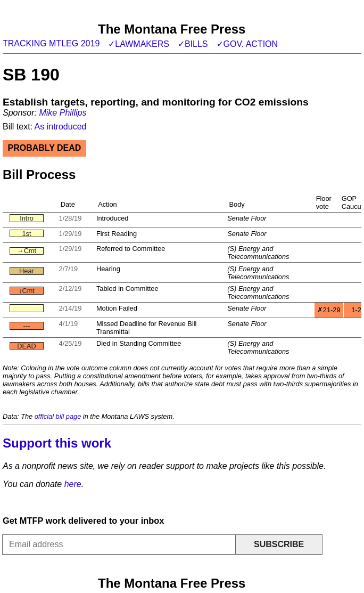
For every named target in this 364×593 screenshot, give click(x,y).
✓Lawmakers (139, 44)
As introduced (61, 127)
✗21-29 (329, 310)
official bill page (58, 416)
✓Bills (193, 44)
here (73, 484)
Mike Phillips (63, 113)
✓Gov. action (247, 44)
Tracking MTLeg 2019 (51, 43)
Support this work (57, 443)
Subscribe (279, 544)
